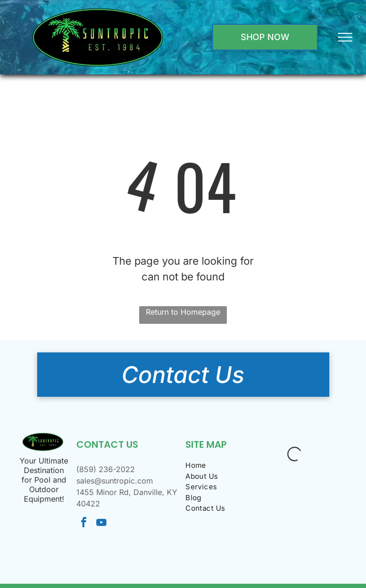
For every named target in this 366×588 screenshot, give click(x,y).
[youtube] (102, 524)
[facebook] (84, 524)
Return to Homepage (183, 312)
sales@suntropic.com (115, 481)
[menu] (345, 37)
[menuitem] (220, 466)
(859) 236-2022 (106, 469)
